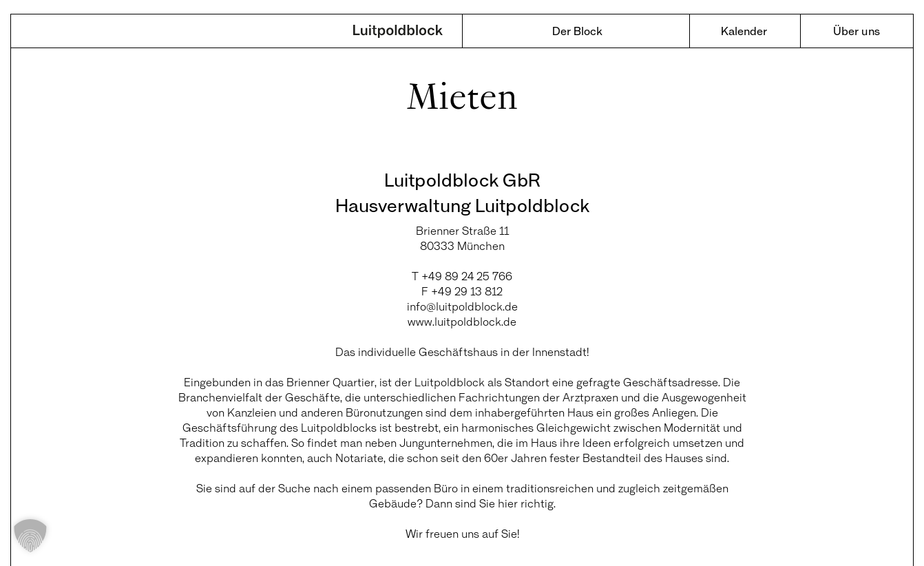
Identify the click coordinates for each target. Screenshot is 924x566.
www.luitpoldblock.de (462, 321)
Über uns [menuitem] (857, 31)
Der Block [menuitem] (577, 31)
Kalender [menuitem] (744, 31)
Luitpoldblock (398, 32)
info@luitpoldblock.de (462, 306)
